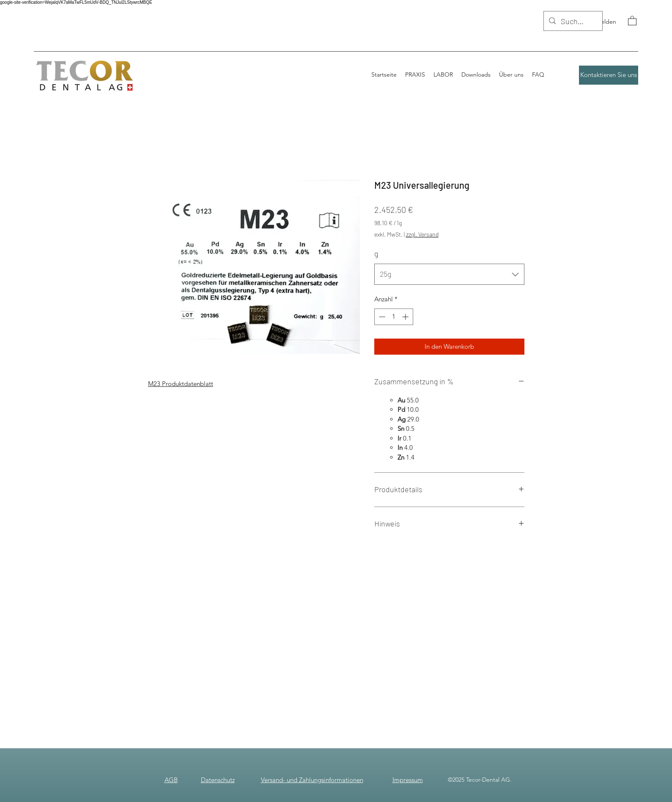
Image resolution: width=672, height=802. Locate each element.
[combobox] (449, 274)
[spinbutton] (394, 317)
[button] (632, 20)
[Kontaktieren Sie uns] (609, 75)
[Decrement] (381, 317)
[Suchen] (573, 22)
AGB (171, 780)
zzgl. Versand (422, 234)
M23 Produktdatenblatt (181, 384)
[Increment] (406, 317)
